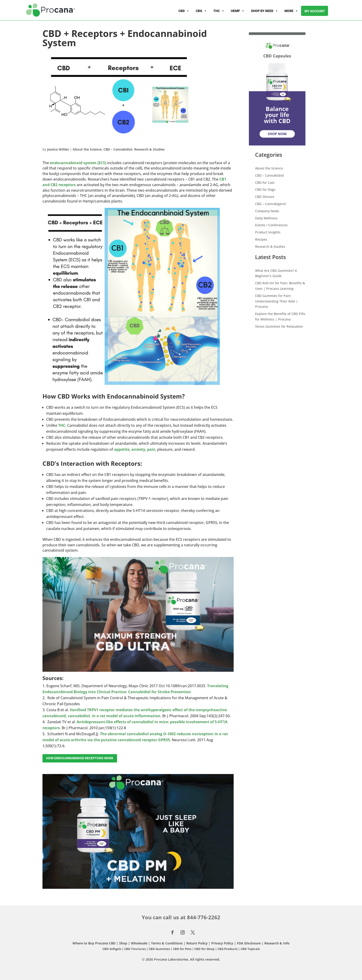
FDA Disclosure (249, 943)
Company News (267, 211)
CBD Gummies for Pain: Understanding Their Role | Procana (276, 301)
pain (151, 449)
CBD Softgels (112, 949)
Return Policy (197, 943)
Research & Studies (149, 149)
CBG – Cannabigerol (270, 204)
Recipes (261, 239)
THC (219, 11)
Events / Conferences (271, 225)
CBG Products (228, 949)
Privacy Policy (222, 943)
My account (315, 11)
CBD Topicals (250, 949)
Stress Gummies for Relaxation (279, 326)
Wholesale (139, 943)
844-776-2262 (204, 917)
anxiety (138, 449)
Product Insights (268, 232)
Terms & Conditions (167, 943)
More (291, 11)
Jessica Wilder (58, 149)
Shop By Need (264, 11)
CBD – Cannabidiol (118, 149)
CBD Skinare (265, 197)
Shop (123, 943)
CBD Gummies (159, 949)
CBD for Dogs (265, 189)
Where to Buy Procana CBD (94, 943)
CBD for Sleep (205, 949)
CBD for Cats (265, 183)
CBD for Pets (183, 949)
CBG (201, 11)
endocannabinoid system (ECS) (78, 163)
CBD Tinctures (135, 949)
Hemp (238, 11)
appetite (122, 449)
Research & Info (277, 943)
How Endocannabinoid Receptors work (80, 758)
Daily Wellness (266, 218)
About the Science (87, 149)
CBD (184, 11)
